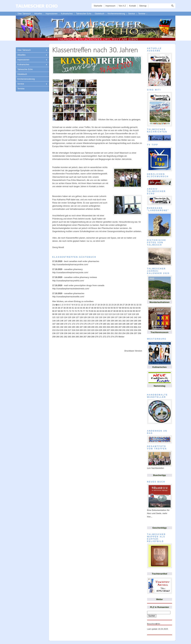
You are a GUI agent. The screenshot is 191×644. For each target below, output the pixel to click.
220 (81, 330)
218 (73, 330)
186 (128, 324)
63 (134, 308)
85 (106, 311)
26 (121, 305)
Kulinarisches (67, 14)
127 (77, 317)
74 (76, 311)
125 (69, 317)
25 (118, 305)
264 (73, 337)
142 (135, 317)
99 (56, 314)
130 (89, 317)
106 (83, 314)
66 (53, 311)
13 (85, 305)
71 (67, 311)
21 (107, 305)
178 (97, 324)
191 (58, 327)
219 (77, 330)
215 (62, 330)
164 (132, 321)
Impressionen (52, 14)
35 (56, 308)
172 (73, 324)
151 (81, 321)
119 (133, 314)
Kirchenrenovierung (116, 14)
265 (77, 337)
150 (77, 321)
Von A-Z (122, 6)
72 (70, 311)
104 (75, 314)
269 (93, 337)
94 (131, 311)
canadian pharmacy (73, 269)
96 (137, 311)
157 (104, 321)
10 (76, 305)
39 (67, 308)
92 (126, 311)
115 (118, 314)
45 (84, 308)
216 (66, 330)
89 (117, 311)
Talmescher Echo (84, 14)
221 (85, 330)
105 (79, 314)
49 (95, 308)
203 (104, 327)
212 (139, 327)
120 (137, 314)
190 (54, 327)
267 (85, 337)
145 (58, 321)
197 (81, 327)
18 (98, 305)
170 (66, 324)
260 (58, 337)
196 (77, 327)
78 (87, 311)
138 (120, 317)
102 (67, 314)
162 (124, 321)
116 (122, 314)
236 (54, 333)
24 (115, 305)
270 (97, 337)
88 (114, 311)
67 (56, 311)
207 (120, 327)
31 (135, 305)
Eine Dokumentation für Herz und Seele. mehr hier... (158, 513)
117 (126, 314)
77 (84, 311)
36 (59, 308)
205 (112, 327)
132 (97, 317)
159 (112, 321)
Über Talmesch (24, 14)
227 (108, 330)
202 (101, 327)
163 (128, 321)
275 (116, 337)
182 (112, 324)
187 (132, 324)
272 (104, 337)
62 (131, 308)
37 (62, 308)
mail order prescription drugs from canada (84, 285)
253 (120, 333)
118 (129, 314)
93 (128, 311)
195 (73, 327)
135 (108, 317)
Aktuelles (38, 14)
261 (62, 337)
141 (132, 317)
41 (73, 308)
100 (60, 314)
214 (58, 330)
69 (62, 311)
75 (78, 311)
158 (108, 321)
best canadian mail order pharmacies (82, 261)
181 (108, 324)
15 (90, 305)
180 (104, 324)
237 (58, 333)
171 (69, 324)
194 (69, 327)
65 (139, 308)
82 (98, 311)
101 (63, 314)
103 (71, 314)
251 (112, 333)
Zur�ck (56, 305)
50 (98, 308)
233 (132, 330)
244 (85, 333)
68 (59, 311)
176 (89, 324)
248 (101, 333)
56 (114, 308)
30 (132, 305)
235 (139, 330)
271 (101, 337)
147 (66, 321)
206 (116, 327)
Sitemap (143, 6)
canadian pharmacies (74, 293)
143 (139, 317)
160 (116, 321)
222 (89, 330)
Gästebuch (99, 14)
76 (81, 311)
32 (137, 305)
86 (109, 311)
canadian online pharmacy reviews (80, 277)
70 (64, 311)
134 (104, 317)
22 (110, 305)
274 (112, 337)
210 (132, 327)
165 (135, 321)
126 (73, 317)
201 (97, 327)
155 (97, 321)
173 (77, 324)
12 (82, 305)
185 (124, 324)
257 (135, 333)
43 (78, 308)
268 (89, 337)
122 (58, 317)
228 (112, 330)
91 (123, 311)
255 (128, 333)
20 (104, 305)
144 (54, 321)
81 (95, 311)
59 (123, 308)
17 (96, 305)
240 (69, 333)
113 (110, 314)
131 (93, 317)
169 (62, 324)
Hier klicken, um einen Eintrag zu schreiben (73, 301)
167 (54, 324)
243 (81, 333)
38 (64, 308)
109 (94, 314)
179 (101, 324)
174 (81, 324)
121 (54, 317)
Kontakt (133, 6)
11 (79, 305)
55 (112, 308)
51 (100, 308)
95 (134, 311)
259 (54, 337)
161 (120, 321)
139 (124, 317)
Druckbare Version (133, 351)
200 (93, 327)
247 (97, 333)
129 (85, 317)
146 (62, 321)
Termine (142, 14)
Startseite (98, 6)
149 (73, 321)
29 (129, 305)
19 (101, 305)
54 (109, 308)
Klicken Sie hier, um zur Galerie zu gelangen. (120, 120)
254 (124, 333)
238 (62, 333)
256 (132, 333)
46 (87, 308)
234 (135, 330)
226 (104, 330)
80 (92, 311)
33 (140, 305)
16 (93, 305)
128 (81, 317)
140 (128, 317)
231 (124, 330)
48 (92, 308)
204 (108, 327)
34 (53, 308)
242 (77, 333)
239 (66, 333)
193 (66, 327)
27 (124, 305)
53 (106, 308)
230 (120, 330)
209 (128, 327)
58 (120, 308)
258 (139, 333)
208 (124, 327)
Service (132, 14)
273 (108, 337)
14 (88, 305)
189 (139, 324)
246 (93, 333)
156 (101, 321)
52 (103, 308)
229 (116, 330)
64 (137, 308)
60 (126, 308)
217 (69, 330)
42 (76, 308)
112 (106, 314)
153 (89, 321)
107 (87, 314)
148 (69, 321)
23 (112, 305)
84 (103, 311)
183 (116, 324)
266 (81, 337)
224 (97, 330)
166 (139, 321)
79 (90, 311)
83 (100, 311)
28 (126, 305)
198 (85, 327)
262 (66, 337)
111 (102, 314)
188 (135, 324)
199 (89, 327)
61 (128, 308)
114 (114, 314)
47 (90, 308)
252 (116, 333)
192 (62, 327)
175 (85, 324)
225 (101, 330)
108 (91, 314)
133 (101, 317)
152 (85, 321)
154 (93, 321)
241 (73, 333)
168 (58, 324)
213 (54, 330)
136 (112, 317)
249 (104, 333)
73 (73, 311)
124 (66, 317)
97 (139, 311)
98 (53, 314)
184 (120, 324)
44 (81, 308)
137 (116, 317)
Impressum (110, 6)
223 (93, 330)
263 (69, 337)
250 (108, 333)
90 (120, 311)
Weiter (121, 337)
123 (62, 317)
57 (117, 308)
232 (128, 330)
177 (93, 324)
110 (98, 314)
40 (70, 308)
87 (112, 311)
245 (89, 333)
